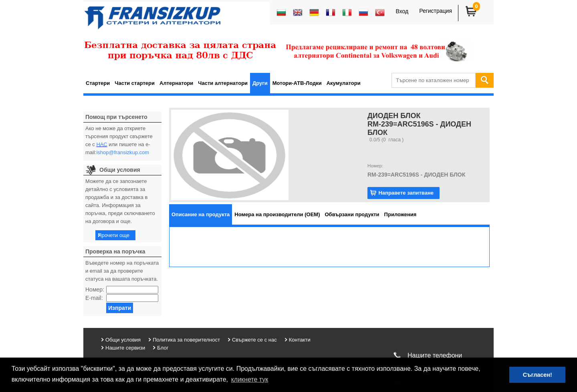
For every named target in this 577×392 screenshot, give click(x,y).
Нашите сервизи (125, 348)
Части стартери (135, 83)
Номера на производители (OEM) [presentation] (277, 214)
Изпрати (120, 308)
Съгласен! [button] (538, 375)
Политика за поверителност (186, 340)
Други (260, 83)
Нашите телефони (435, 355)
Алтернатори (176, 83)
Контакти (300, 340)
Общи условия (123, 340)
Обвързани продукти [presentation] (352, 214)
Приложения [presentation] (400, 214)
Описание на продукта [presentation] (201, 214)
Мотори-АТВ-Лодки (297, 83)
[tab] (201, 214)
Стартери (98, 83)
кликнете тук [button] (250, 379)
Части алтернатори (223, 83)
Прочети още (114, 235)
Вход (402, 11)
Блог (163, 348)
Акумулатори (344, 83)
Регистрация (436, 11)
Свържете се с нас (254, 340)
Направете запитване (406, 193)
